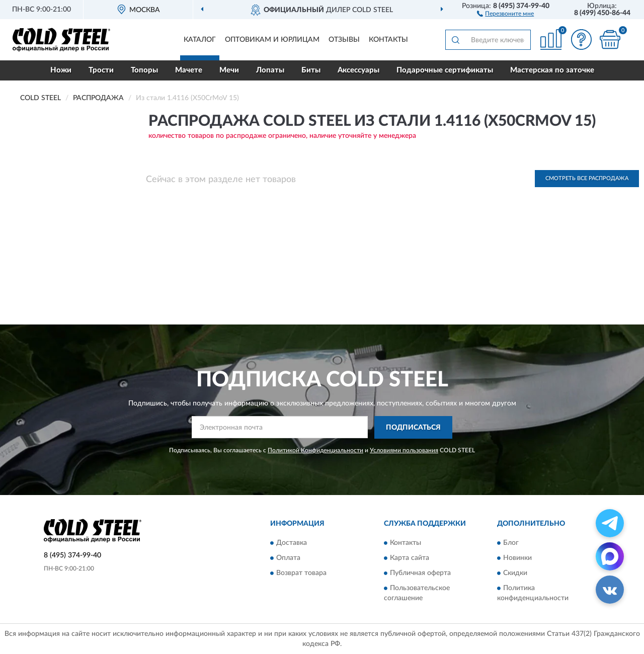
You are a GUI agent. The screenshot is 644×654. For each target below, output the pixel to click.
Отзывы (344, 40)
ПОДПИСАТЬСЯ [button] (413, 428)
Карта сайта (410, 558)
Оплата (288, 558)
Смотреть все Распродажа (587, 178)
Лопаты (270, 70)
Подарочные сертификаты (445, 70)
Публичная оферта (420, 574)
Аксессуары (358, 70)
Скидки (515, 574)
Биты (311, 70)
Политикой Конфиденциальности (315, 450)
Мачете (189, 70)
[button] (505, 13)
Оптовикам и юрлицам (272, 40)
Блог (511, 543)
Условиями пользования (404, 450)
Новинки (517, 558)
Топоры (144, 70)
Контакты (388, 40)
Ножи (61, 70)
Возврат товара (301, 574)
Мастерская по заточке (552, 70)
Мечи (229, 70)
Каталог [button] (200, 40)
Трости (101, 70)
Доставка (292, 543)
